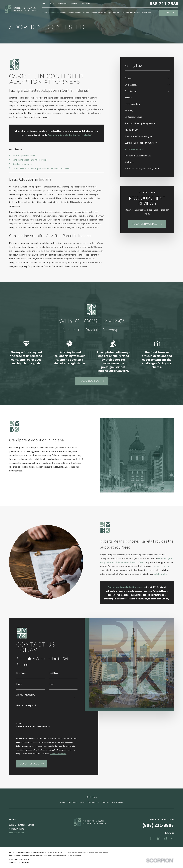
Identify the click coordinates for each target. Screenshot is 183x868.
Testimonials (63, 4)
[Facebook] (151, 838)
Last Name (54, 677)
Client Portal (86, 4)
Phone (19, 688)
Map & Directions (17, 833)
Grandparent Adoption (22, 164)
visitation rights (157, 574)
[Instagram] (165, 838)
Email (51, 688)
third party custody (157, 566)
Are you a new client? (26, 699)
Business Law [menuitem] (80, 13)
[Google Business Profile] (158, 838)
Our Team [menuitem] (45, 13)
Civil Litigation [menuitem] (91, 13)
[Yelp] (172, 838)
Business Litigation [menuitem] (67, 13)
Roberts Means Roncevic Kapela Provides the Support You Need (41, 168)
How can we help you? (26, 709)
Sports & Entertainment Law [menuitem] (145, 13)
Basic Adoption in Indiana (24, 156)
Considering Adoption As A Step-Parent (30, 160)
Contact (74, 4)
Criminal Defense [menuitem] (127, 13)
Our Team (72, 802)
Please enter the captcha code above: (33, 730)
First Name (21, 677)
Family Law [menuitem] (55, 13)
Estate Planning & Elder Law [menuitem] (109, 13)
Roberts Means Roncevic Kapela (126, 562)
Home (44, 4)
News (52, 4)
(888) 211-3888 (158, 825)
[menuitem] (145, 78)
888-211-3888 (164, 4)
